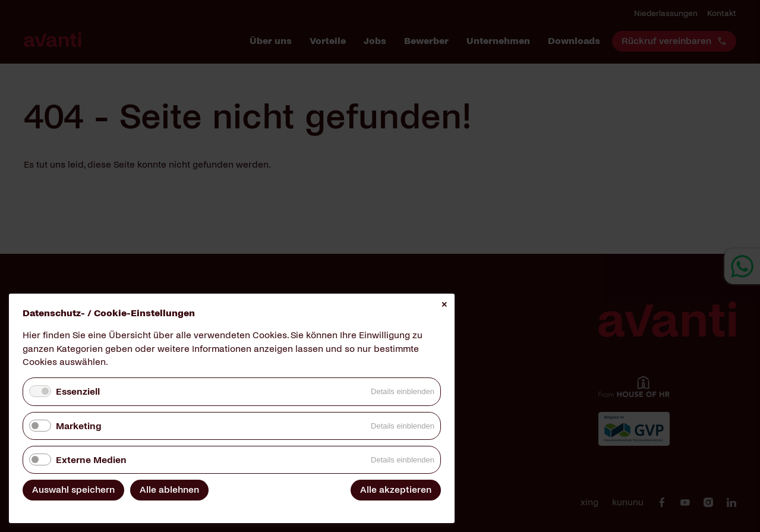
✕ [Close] (444, 305)
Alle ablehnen (169, 489)
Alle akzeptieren (396, 489)
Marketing (78, 426)
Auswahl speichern (73, 489)
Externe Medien (91, 460)
